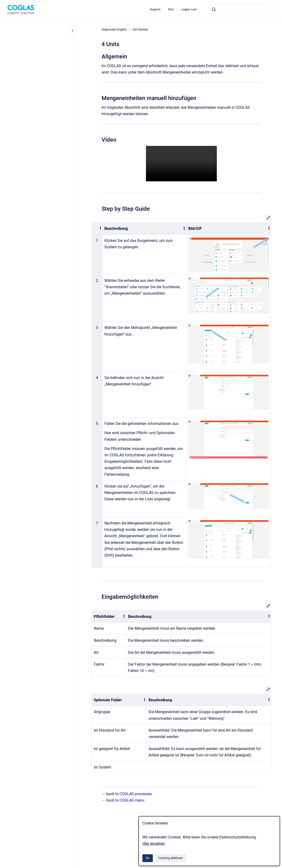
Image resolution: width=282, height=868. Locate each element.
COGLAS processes (136, 794)
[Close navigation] (73, 31)
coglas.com (189, 9)
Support (155, 9)
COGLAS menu (132, 800)
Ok (148, 858)
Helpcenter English (114, 29)
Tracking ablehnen (170, 858)
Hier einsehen (154, 844)
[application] (281, 867)
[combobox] (241, 9)
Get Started (140, 29)
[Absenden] (214, 9)
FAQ (171, 9)
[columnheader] (97, 229)
